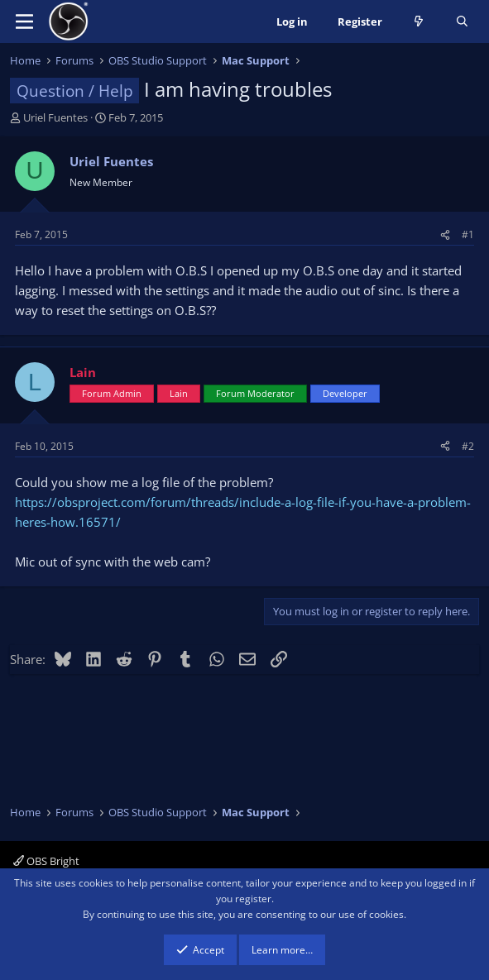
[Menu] (24, 22)
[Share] (445, 234)
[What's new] (419, 22)
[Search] (462, 22)
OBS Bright (46, 861)
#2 (468, 446)
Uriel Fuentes (55, 117)
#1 (468, 234)
